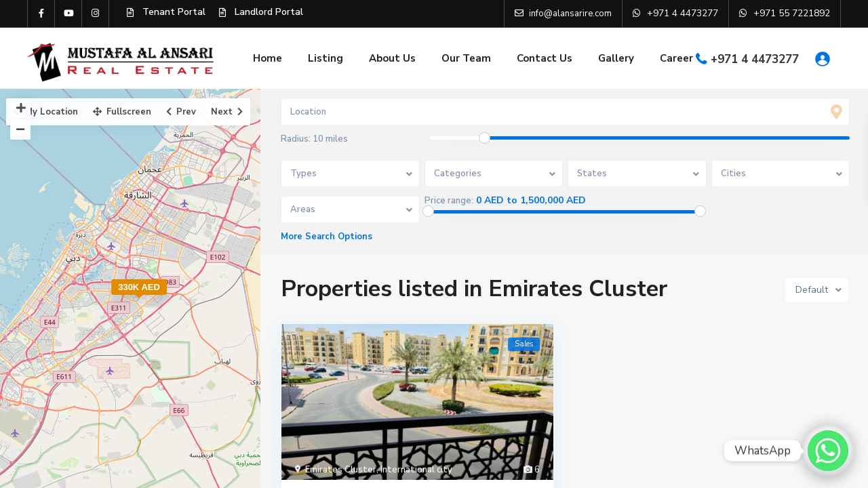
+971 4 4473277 (755, 59)
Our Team (466, 58)
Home (268, 58)
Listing (325, 58)
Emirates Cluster (341, 470)
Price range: (449, 201)
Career (676, 58)
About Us (392, 58)
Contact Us (545, 58)
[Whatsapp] (828, 451)
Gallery (616, 58)
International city (416, 470)
